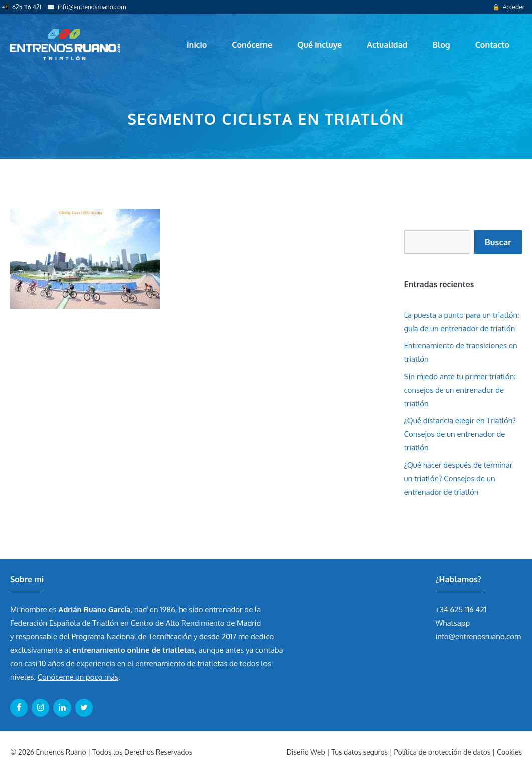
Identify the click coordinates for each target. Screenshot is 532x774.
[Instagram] (40, 708)
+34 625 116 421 (461, 609)
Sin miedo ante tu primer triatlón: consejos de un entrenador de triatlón (460, 390)
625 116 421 (27, 7)
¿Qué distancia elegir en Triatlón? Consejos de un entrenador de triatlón (460, 434)
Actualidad (387, 45)
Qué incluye (319, 45)
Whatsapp (453, 623)
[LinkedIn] (62, 708)
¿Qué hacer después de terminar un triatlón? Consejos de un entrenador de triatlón (459, 479)
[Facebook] (19, 708)
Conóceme (252, 45)
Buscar (498, 242)
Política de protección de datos (443, 752)
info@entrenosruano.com (92, 7)
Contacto (492, 45)
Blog (441, 45)
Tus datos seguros (359, 752)
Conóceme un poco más (78, 677)
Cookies (509, 752)
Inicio (197, 45)
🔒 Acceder (508, 7)
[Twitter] (84, 708)
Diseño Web (306, 752)
